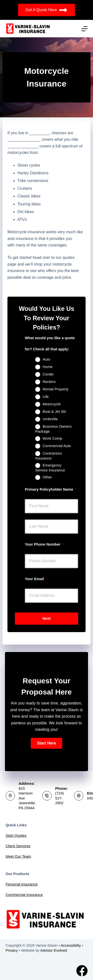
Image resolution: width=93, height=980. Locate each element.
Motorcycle (52, 404)
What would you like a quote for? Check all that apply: (50, 343)
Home (48, 367)
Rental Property (56, 389)
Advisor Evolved (54, 950)
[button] (46, 743)
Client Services (18, 846)
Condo (48, 374)
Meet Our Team (18, 856)
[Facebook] (82, 971)
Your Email (36, 579)
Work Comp (52, 438)
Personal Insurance (22, 884)
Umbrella (50, 419)
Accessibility (71, 945)
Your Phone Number (44, 544)
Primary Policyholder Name (51, 489)
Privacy (12, 950)
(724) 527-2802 (60, 798)
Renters (49, 382)
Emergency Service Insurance (50, 468)
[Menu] (84, 29)
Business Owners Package (53, 429)
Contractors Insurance (49, 456)
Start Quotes (16, 835)
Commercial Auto (57, 446)
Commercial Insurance (24, 895)
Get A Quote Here (46, 10)
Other (47, 477)
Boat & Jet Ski (54, 411)
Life (46, 397)
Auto (46, 359)
